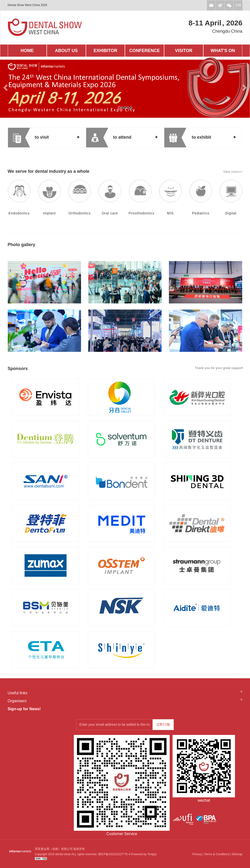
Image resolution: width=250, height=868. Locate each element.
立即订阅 (163, 725)
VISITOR (184, 51)
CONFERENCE (144, 51)
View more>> (233, 172)
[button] (19, 87)
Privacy (197, 854)
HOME (27, 51)
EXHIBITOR (106, 51)
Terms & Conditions (217, 854)
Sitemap (237, 854)
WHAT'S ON (223, 51)
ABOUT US (66, 51)
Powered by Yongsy (144, 854)
